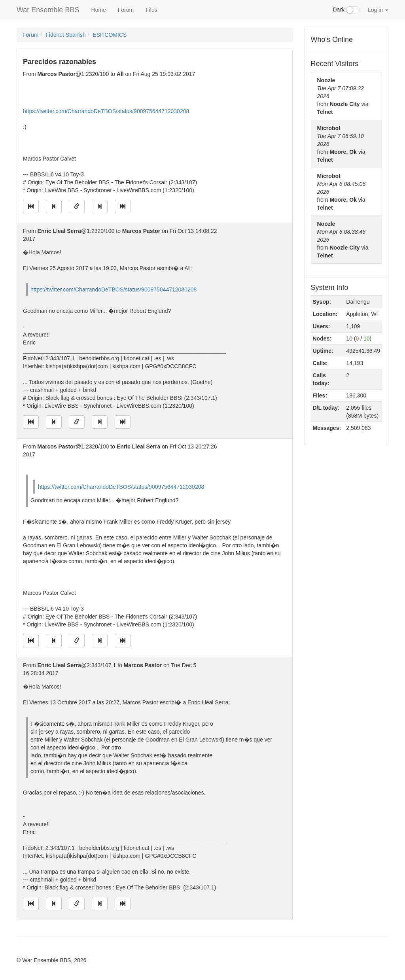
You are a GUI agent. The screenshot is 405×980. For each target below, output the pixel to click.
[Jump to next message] (100, 206)
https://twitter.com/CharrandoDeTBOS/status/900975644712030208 (106, 111)
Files (151, 10)
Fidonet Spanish (65, 35)
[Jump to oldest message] (31, 206)
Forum (126, 10)
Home (98, 10)
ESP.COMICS (110, 35)
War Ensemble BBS (48, 10)
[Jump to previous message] (54, 206)
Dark (346, 10)
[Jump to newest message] (123, 206)
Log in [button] (378, 10)
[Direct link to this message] (77, 206)
